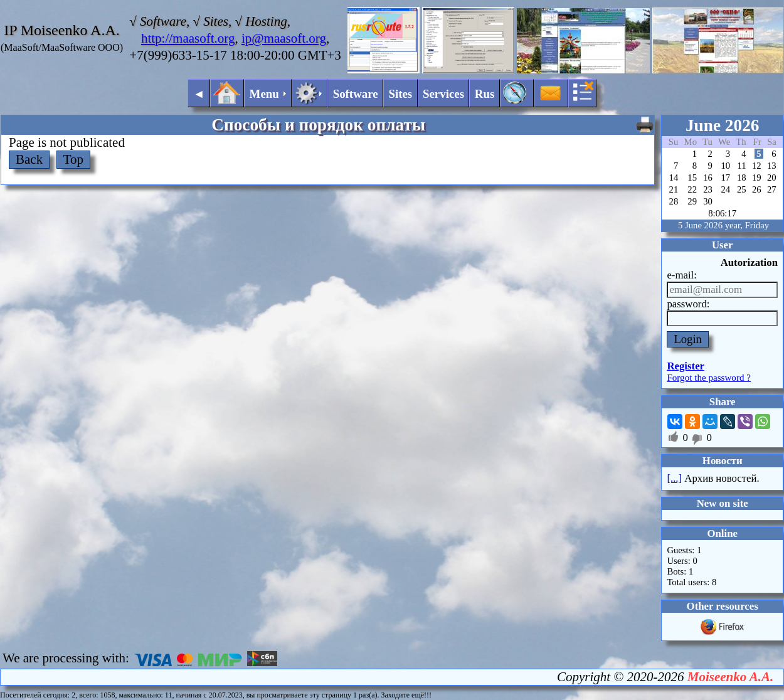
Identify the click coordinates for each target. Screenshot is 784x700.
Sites (400, 94)
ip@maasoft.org (284, 38)
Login (688, 339)
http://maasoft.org (188, 38)
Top (73, 159)
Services (443, 94)
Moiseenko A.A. (730, 677)
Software (356, 94)
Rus (485, 94)
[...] (674, 478)
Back (29, 159)
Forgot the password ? (709, 378)
